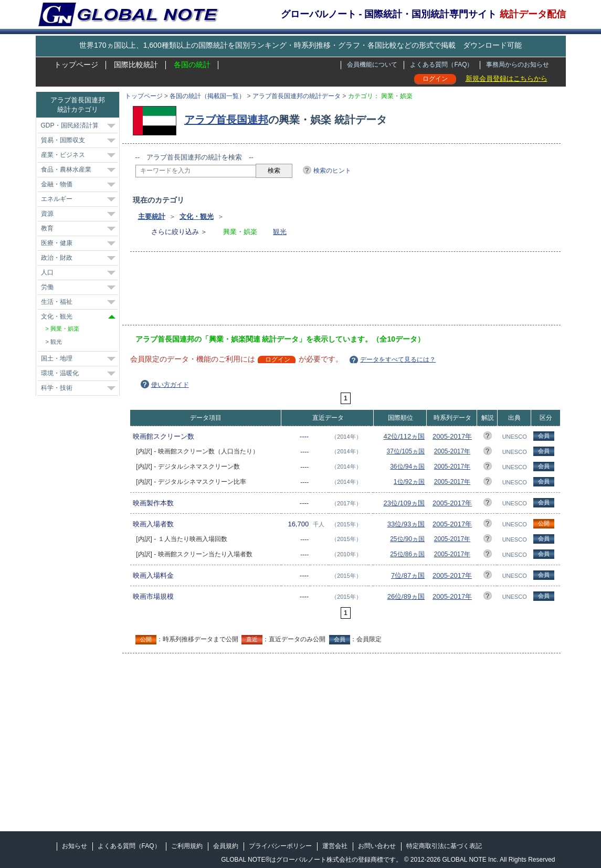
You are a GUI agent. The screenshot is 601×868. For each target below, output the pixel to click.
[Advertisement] (326, 292)
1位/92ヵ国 (409, 482)
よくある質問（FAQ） (441, 65)
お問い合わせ (377, 846)
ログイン (435, 79)
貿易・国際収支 (63, 140)
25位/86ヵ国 (407, 554)
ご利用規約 (187, 846)
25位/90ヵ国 (407, 539)
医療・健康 (57, 243)
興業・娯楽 (65, 329)
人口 (47, 272)
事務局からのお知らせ (518, 65)
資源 (47, 214)
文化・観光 (197, 216)
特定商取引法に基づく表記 (444, 846)
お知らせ (75, 846)
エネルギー (57, 199)
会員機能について (372, 65)
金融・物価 (57, 184)
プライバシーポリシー (280, 846)
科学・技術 (57, 388)
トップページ (76, 65)
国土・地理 (57, 358)
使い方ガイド (170, 385)
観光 (280, 232)
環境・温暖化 (60, 373)
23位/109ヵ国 (404, 503)
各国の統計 (192, 65)
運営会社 (335, 846)
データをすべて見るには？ (398, 359)
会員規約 (226, 846)
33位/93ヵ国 (406, 524)
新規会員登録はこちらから (507, 78)
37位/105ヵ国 (406, 451)
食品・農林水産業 (66, 170)
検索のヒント (332, 171)
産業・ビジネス (63, 155)
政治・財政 (57, 258)
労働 (47, 287)
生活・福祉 (57, 302)
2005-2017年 (452, 436)
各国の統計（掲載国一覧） (207, 96)
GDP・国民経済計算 (70, 125)
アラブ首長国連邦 (226, 120)
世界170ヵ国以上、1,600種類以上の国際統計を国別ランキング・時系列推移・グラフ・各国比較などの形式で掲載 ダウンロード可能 (300, 45)
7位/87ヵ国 (408, 575)
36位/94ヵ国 (407, 467)
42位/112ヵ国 (404, 436)
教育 (47, 228)
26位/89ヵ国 (406, 596)
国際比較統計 (136, 65)
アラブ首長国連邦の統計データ (297, 96)
